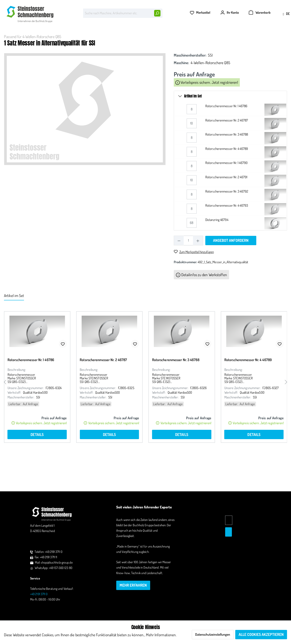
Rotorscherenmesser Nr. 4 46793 (227, 236)
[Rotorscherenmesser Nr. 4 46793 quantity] (192, 239)
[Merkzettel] (199, 24)
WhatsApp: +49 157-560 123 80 (54, 568)
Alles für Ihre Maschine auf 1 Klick (26, 4)
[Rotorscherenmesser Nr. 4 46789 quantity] (192, 182)
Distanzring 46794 (217, 250)
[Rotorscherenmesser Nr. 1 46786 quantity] (192, 140)
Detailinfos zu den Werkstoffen (201, 305)
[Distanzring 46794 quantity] (192, 253)
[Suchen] (155, 24)
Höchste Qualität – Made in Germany (161, 4)
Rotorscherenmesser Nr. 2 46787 (227, 151)
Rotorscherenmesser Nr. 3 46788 (227, 165)
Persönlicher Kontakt (115, 4)
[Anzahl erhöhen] (198, 271)
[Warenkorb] (258, 24)
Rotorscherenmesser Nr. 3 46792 (227, 222)
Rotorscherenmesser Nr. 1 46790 (226, 193)
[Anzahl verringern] (179, 271)
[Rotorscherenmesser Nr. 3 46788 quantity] (192, 168)
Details (37, 465)
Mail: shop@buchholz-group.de (54, 562)
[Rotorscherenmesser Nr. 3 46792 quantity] (192, 225)
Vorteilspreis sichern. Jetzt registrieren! (207, 113)
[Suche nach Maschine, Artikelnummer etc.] (116, 24)
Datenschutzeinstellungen (213, 634)
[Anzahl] (188, 271)
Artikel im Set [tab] (14, 326)
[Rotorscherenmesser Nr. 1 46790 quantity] (192, 197)
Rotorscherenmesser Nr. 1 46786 (226, 136)
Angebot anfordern (231, 271)
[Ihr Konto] (229, 24)
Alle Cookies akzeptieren (261, 634)
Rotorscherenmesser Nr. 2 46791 (226, 208)
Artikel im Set (193, 127)
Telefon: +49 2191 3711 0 (48, 552)
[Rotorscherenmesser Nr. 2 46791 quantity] (192, 211)
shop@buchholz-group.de (244, 4)
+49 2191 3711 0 (279, 4)
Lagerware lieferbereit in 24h (74, 4)
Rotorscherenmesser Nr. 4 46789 (227, 179)
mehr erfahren (133, 585)
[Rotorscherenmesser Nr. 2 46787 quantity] (192, 154)
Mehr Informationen (161, 635)
